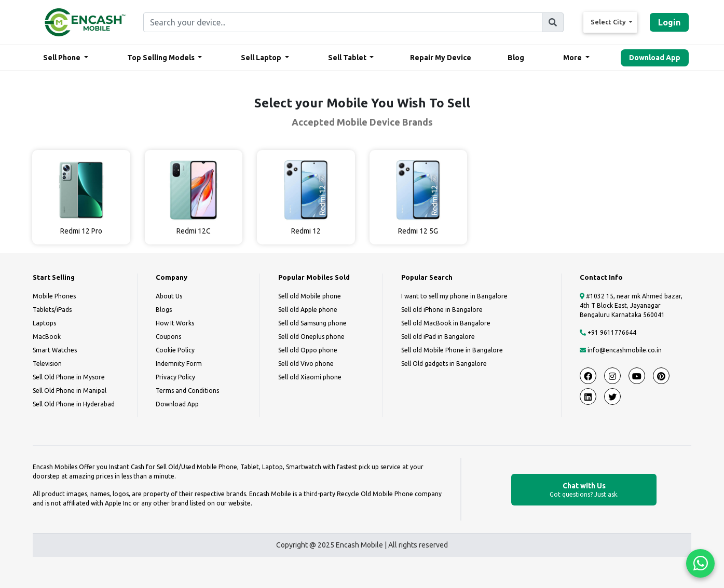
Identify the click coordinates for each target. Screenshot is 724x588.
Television (47, 364)
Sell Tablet (348, 58)
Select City (609, 22)
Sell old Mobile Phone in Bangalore (452, 350)
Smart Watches (55, 350)
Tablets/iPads (52, 310)
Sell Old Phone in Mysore (69, 377)
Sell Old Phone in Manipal (70, 391)
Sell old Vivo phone (306, 364)
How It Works (175, 323)
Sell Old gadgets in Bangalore (444, 364)
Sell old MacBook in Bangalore (446, 323)
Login (669, 22)
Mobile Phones (54, 296)
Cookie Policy (175, 350)
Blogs (164, 310)
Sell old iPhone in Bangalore (442, 310)
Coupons (168, 337)
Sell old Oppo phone (308, 350)
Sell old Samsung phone (312, 323)
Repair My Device (441, 58)
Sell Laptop (262, 58)
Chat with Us (584, 490)
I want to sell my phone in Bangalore (454, 296)
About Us (169, 296)
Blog (516, 58)
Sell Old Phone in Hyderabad (74, 404)
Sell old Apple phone (308, 310)
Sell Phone (63, 58)
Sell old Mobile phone (310, 296)
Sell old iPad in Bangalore (438, 337)
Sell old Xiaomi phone (310, 377)
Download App (655, 58)
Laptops (44, 323)
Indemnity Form (179, 364)
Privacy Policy (175, 377)
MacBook (47, 337)
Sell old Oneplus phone (311, 337)
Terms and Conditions (187, 391)
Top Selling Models (162, 58)
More (573, 58)
